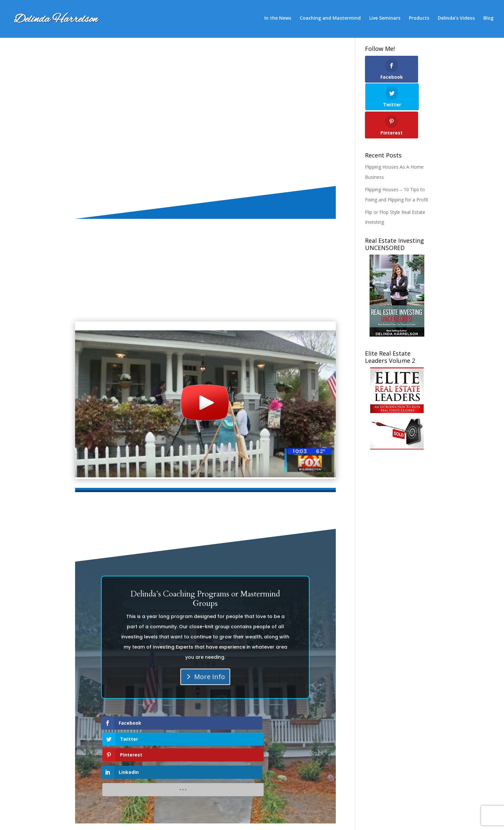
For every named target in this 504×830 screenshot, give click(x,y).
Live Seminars (385, 20)
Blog (488, 20)
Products (419, 20)
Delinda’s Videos (456, 20)
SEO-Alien (155, 820)
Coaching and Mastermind (330, 20)
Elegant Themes (117, 820)
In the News (278, 20)
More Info (210, 677)
